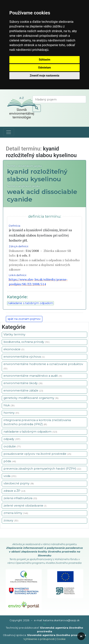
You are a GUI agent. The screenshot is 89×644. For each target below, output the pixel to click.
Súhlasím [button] (45, 60)
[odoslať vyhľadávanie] (37, 108)
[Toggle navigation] (9, 132)
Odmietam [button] (44, 68)
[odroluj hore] (81, 636)
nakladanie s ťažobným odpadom (30, 303)
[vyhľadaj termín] (59, 99)
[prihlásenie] (45, 624)
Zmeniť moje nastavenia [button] (44, 76)
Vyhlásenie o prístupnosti (39, 639)
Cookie (61, 639)
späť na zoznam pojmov (24, 319)
